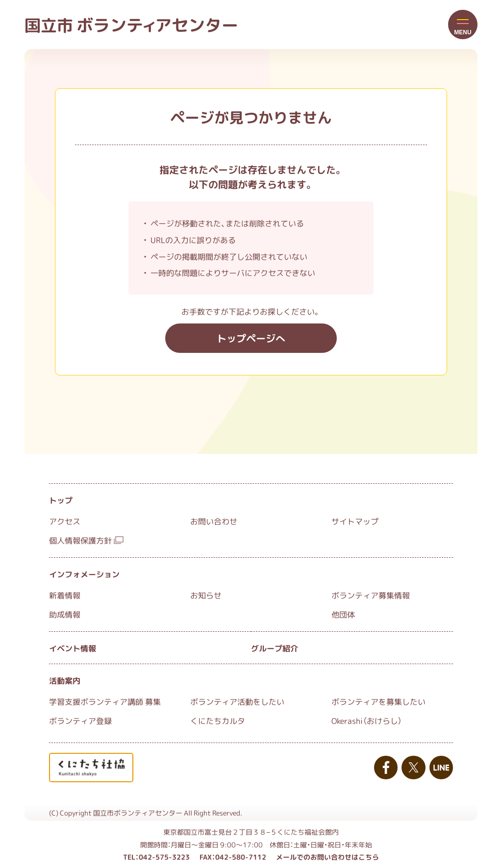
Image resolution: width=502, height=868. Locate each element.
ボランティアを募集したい (378, 701)
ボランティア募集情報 (371, 595)
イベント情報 (73, 648)
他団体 (343, 614)
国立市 (131, 25)
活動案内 (65, 680)
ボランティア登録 (80, 720)
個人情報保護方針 (86, 540)
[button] (463, 25)
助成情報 (65, 614)
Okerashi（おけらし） (367, 720)
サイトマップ (355, 521)
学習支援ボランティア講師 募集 (105, 701)
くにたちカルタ (218, 720)
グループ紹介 (275, 648)
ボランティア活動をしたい (237, 701)
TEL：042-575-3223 (156, 857)
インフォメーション (84, 574)
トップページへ (251, 338)
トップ (61, 500)
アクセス (65, 521)
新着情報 (65, 595)
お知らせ (206, 595)
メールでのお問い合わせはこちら (327, 857)
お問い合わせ (214, 521)
